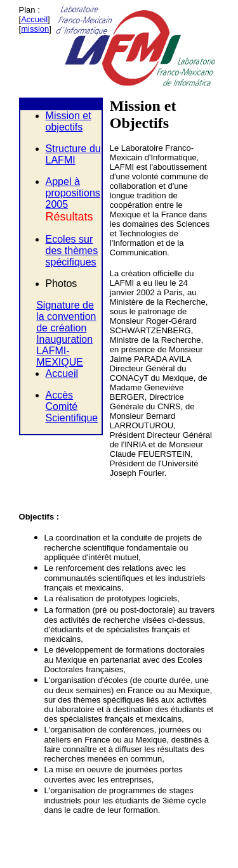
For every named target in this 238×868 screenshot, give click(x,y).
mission (35, 29)
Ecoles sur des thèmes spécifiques (72, 251)
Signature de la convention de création (66, 316)
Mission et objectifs (69, 121)
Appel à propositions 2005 (73, 193)
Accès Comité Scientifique (72, 406)
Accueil (34, 19)
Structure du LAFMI (73, 154)
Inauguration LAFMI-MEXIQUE (64, 351)
